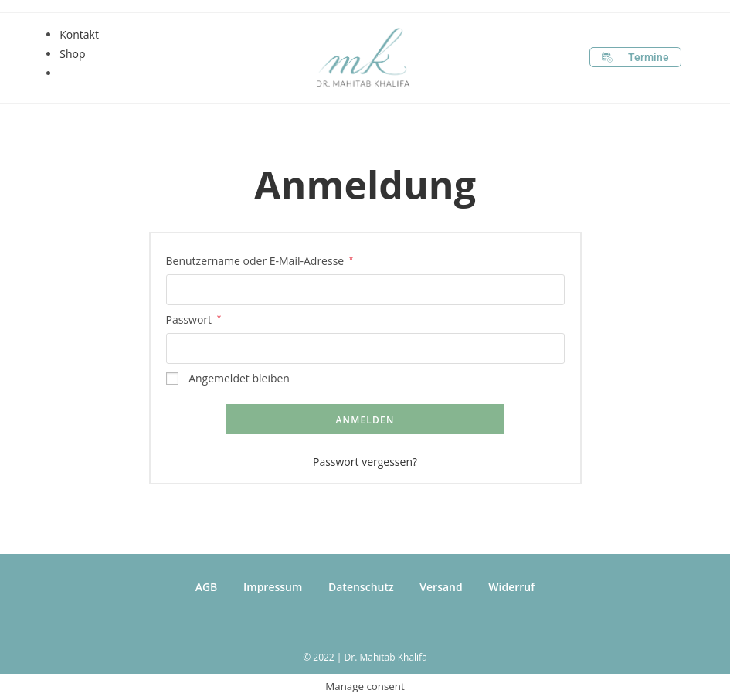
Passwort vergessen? (365, 462)
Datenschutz (361, 587)
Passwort (194, 318)
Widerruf (511, 587)
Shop (72, 54)
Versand (441, 587)
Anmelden (365, 420)
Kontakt (79, 34)
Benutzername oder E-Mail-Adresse (260, 260)
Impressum (273, 587)
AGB (207, 587)
